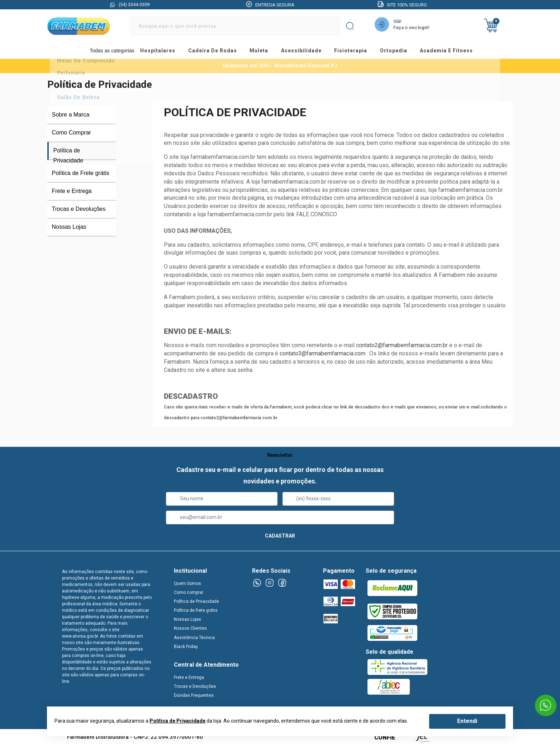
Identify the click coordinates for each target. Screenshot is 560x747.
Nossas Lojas (69, 229)
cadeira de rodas (213, 52)
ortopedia (403, 52)
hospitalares (156, 52)
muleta (261, 52)
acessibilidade (306, 52)
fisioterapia (358, 52)
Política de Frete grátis (81, 175)
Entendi (467, 721)
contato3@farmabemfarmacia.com (322, 355)
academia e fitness (458, 52)
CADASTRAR (280, 537)
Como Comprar (72, 134)
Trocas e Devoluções (79, 211)
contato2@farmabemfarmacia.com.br (402, 347)
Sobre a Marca (71, 116)
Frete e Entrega (72, 193)
